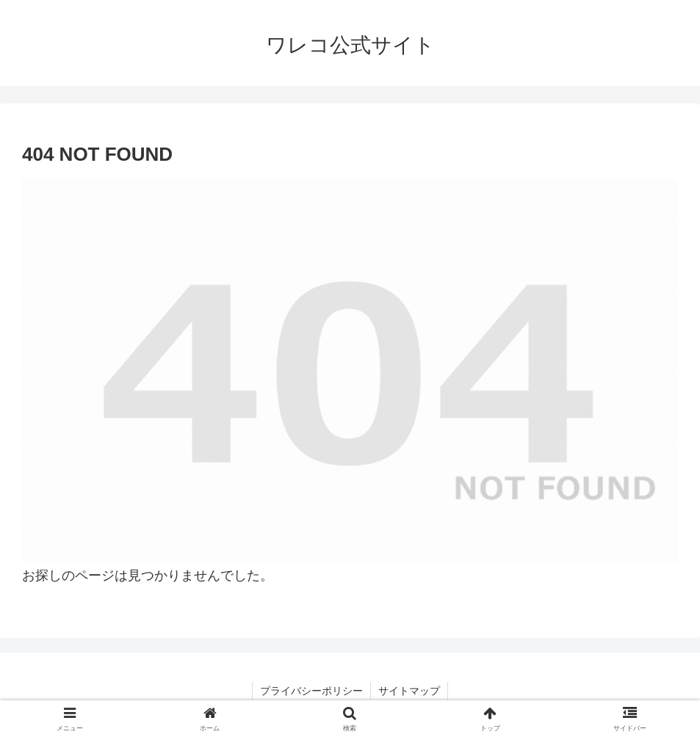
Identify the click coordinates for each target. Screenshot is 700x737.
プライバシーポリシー (311, 691)
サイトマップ (409, 691)
